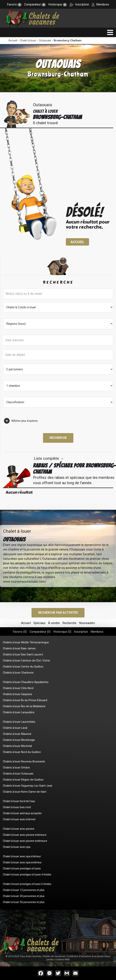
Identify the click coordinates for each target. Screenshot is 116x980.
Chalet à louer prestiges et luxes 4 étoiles (27, 875)
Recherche (58, 438)
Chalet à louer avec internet (19, 819)
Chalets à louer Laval (15, 728)
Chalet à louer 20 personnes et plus (24, 896)
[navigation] (110, 32)
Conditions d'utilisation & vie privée (85, 956)
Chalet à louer (28, 40)
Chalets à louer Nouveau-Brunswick (24, 761)
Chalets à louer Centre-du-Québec (23, 667)
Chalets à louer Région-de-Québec (23, 780)
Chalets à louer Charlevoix (18, 673)
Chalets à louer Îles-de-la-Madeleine (24, 706)
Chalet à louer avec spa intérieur (22, 856)
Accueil (13, 40)
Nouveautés (87, 623)
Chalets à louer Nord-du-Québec (22, 752)
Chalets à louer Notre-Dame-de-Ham (25, 792)
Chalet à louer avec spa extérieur (22, 862)
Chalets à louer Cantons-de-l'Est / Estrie (26, 661)
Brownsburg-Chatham (68, 40)
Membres (100, 4)
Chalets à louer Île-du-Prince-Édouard (25, 700)
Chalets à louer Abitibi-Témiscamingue (26, 642)
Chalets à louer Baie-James (19, 648)
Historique (58, 4)
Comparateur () (40, 632)
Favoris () (20, 632)
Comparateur (35, 4)
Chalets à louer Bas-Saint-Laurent (23, 654)
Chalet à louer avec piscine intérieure (25, 835)
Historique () (62, 632)
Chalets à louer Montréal (17, 746)
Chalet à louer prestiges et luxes (22, 868)
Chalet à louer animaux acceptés (22, 813)
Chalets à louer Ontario (16, 768)
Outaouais (45, 40)
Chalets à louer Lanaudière (19, 712)
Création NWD (63, 960)
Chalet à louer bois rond (17, 807)
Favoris (14, 4)
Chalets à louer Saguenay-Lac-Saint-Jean (28, 786)
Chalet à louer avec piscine (19, 829)
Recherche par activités (58, 613)
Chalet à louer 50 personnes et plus (24, 902)
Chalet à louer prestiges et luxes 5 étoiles (27, 884)
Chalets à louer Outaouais (18, 774)
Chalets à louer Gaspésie (17, 694)
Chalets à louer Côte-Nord (18, 688)
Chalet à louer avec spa (17, 847)
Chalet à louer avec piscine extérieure (25, 841)
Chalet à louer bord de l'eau (19, 801)
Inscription (79, 4)
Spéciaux (39, 623)
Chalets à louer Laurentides (19, 722)
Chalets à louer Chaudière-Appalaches (26, 682)
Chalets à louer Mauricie (17, 734)
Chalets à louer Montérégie (19, 740)
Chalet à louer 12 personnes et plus (24, 890)
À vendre (54, 623)
